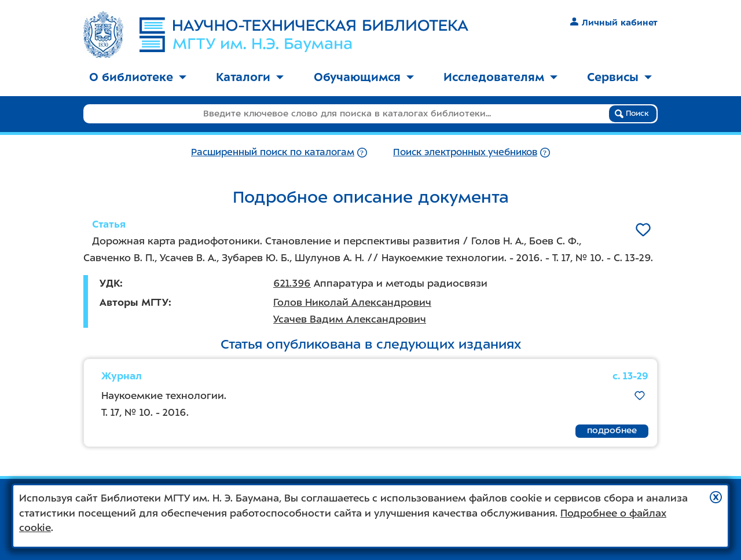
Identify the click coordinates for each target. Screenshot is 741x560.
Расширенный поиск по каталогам (273, 152)
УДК (110, 283)
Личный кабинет (614, 23)
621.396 (292, 283)
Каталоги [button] (250, 77)
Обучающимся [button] (364, 77)
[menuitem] (138, 78)
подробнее (612, 430)
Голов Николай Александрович (352, 302)
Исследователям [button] (500, 77)
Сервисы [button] (619, 77)
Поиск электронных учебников (465, 152)
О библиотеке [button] (138, 77)
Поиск (632, 114)
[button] (716, 497)
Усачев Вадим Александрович (350, 319)
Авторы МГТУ (134, 302)
